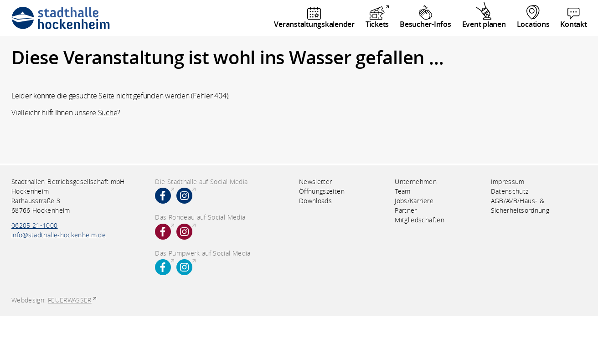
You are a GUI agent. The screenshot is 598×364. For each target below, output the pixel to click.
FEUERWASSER (70, 300)
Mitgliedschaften (420, 220)
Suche (108, 113)
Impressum (508, 182)
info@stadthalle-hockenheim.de (59, 235)
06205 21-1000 (35, 225)
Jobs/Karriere (414, 201)
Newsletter (316, 182)
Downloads (315, 201)
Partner (406, 210)
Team (402, 191)
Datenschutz (510, 191)
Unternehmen (416, 182)
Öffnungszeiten (322, 191)
